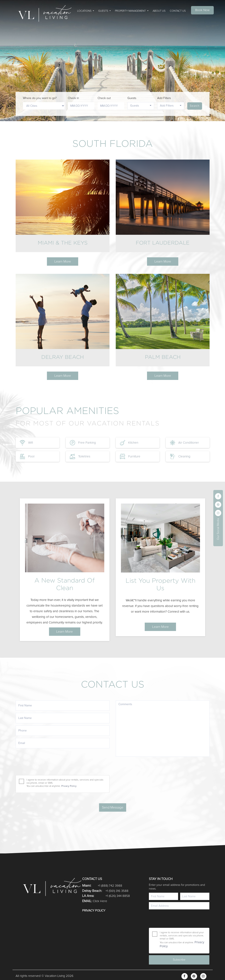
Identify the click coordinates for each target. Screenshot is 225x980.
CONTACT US (92, 879)
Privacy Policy (94, 911)
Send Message (113, 807)
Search (195, 106)
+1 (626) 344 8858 (118, 896)
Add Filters (164, 98)
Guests (132, 98)
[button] (86, 10)
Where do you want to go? (40, 98)
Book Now (202, 10)
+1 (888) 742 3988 (110, 886)
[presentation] (176, 919)
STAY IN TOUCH (161, 879)
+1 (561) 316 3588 (117, 891)
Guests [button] (134, 106)
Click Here (100, 901)
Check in (73, 98)
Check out (104, 98)
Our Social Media (218, 529)
